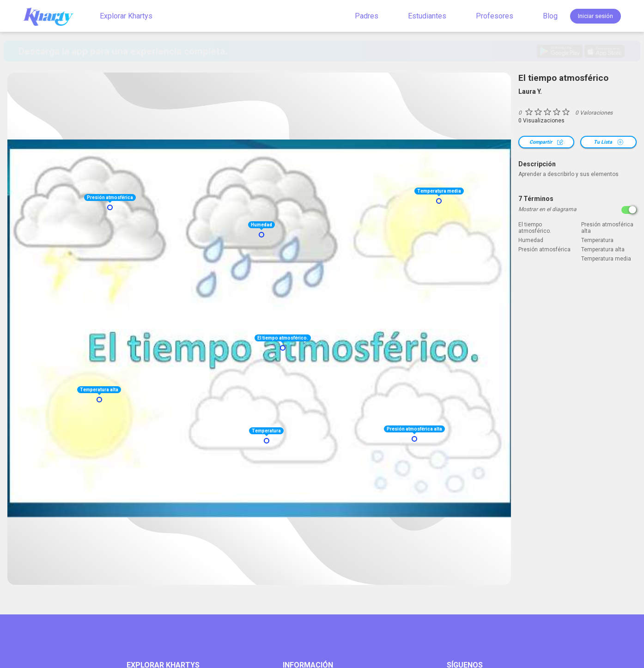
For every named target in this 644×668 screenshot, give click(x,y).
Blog (550, 16)
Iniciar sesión (595, 16)
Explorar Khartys (126, 16)
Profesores (495, 16)
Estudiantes (427, 16)
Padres (367, 16)
